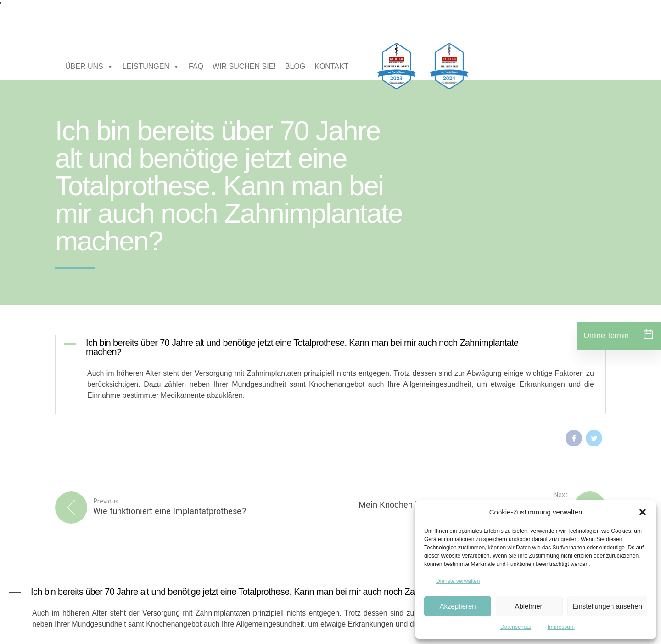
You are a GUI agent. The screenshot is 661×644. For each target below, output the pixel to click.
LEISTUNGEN (151, 67)
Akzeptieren (457, 606)
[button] (643, 512)
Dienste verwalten (458, 581)
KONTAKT (331, 66)
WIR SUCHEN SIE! (244, 66)
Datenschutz (516, 627)
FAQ (196, 66)
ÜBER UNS (89, 67)
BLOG (295, 66)
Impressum (561, 627)
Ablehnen (529, 606)
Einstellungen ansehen (607, 606)
